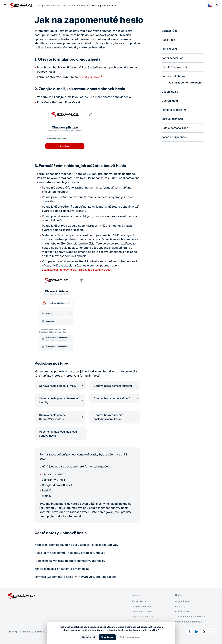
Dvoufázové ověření (175, 68)
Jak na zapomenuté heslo (185, 84)
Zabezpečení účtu (174, 59)
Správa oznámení (173, 120)
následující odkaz (90, 77)
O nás (179, 600)
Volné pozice (140, 606)
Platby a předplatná (174, 111)
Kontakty (180, 611)
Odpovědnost (183, 606)
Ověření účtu (170, 102)
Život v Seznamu (142, 616)
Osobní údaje (170, 93)
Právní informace (185, 616)
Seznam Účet (60, 5)
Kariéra (136, 600)
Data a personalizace (175, 130)
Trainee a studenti (143, 611)
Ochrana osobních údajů (190, 626)
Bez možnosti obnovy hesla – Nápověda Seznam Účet (78, 270)
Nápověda (45, 5)
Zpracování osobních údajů (191, 621)
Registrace (169, 40)
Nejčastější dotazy (143, 621)
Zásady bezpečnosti (175, 139)
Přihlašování (170, 49)
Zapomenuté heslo (79, 5)
